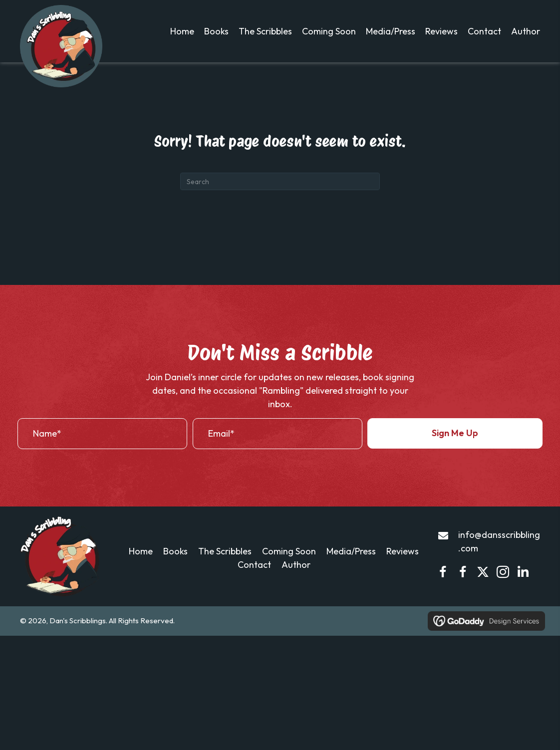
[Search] (280, 199)
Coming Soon (289, 569)
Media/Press (351, 569)
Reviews (403, 569)
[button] (455, 450)
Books (175, 569)
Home (141, 569)
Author (296, 582)
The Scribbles (225, 569)
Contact (254, 582)
